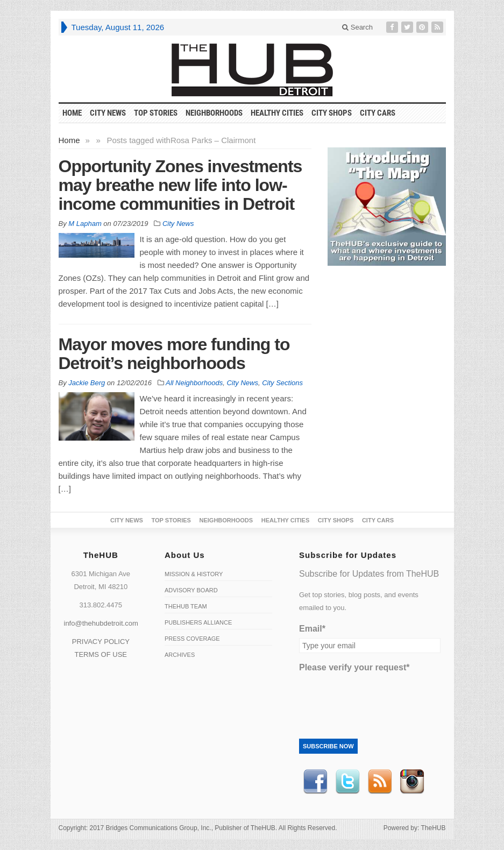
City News (108, 113)
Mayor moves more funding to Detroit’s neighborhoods (174, 354)
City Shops (332, 113)
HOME (72, 113)
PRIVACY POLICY (101, 642)
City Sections (282, 383)
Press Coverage (192, 639)
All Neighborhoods (194, 383)
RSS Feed (380, 782)
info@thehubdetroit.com (101, 623)
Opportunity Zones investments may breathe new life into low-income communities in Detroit (180, 185)
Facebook (315, 782)
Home (69, 140)
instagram (412, 782)
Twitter (347, 782)
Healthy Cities (277, 113)
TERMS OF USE (101, 654)
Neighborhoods (214, 113)
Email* (312, 629)
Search (357, 27)
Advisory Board (191, 590)
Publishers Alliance (198, 622)
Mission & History (194, 574)
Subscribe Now (328, 746)
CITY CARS (378, 113)
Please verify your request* (354, 667)
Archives (180, 655)
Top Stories (156, 113)
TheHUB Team (186, 606)
